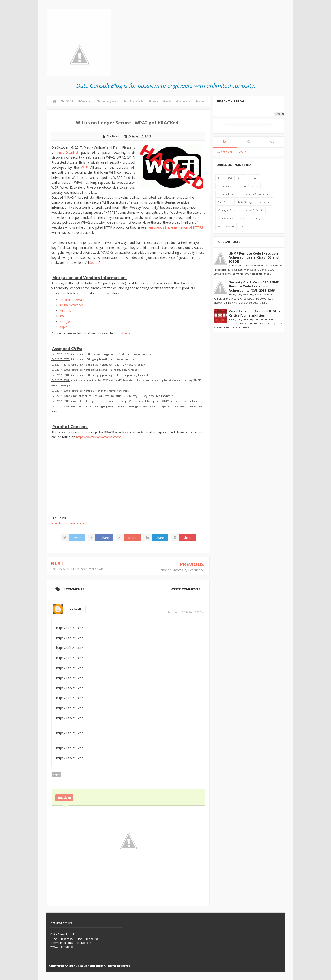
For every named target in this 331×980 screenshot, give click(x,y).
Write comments (186, 589)
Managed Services (229, 210)
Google (65, 322)
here (127, 333)
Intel (62, 316)
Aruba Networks (71, 305)
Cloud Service (226, 186)
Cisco (241, 178)
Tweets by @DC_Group (231, 152)
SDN (242, 218)
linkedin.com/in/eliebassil (69, 523)
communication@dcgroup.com (71, 943)
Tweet (77, 538)
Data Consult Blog (89, 966)
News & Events (254, 210)
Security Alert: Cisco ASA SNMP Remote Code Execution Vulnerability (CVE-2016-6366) (254, 286)
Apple (63, 327)
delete (189, 612)
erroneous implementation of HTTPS (176, 227)
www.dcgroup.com (63, 947)
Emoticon (64, 798)
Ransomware (226, 218)
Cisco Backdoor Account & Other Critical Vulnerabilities (255, 313)
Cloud (254, 178)
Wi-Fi (85, 167)
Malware (265, 202)
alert (243, 226)
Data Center (225, 202)
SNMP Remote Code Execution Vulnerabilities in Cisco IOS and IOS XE (254, 257)
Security (255, 218)
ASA (230, 178)
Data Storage (246, 202)
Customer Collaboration (257, 194)
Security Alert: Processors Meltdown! (77, 569)
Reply (56, 774)
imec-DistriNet (68, 152)
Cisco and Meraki (72, 300)
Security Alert (226, 226)
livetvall (74, 609)
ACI (220, 178)
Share (105, 538)
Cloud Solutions (227, 194)
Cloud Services (249, 186)
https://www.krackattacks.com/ (98, 437)
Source (94, 263)
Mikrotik (65, 311)
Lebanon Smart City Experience (181, 570)
